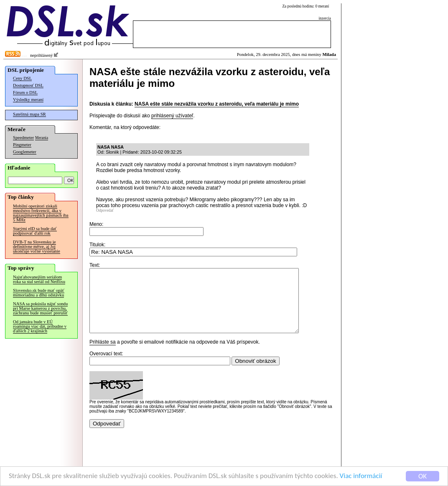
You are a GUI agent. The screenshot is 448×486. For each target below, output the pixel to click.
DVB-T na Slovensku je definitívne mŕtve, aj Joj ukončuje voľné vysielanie (37, 247)
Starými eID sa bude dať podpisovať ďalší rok (35, 231)
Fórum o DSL (25, 92)
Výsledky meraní (28, 100)
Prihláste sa (103, 354)
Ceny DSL (22, 78)
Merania (42, 138)
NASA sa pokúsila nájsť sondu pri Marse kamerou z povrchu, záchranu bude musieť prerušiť (40, 308)
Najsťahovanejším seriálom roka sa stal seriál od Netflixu (39, 279)
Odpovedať (105, 210)
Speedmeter (23, 138)
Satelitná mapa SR (29, 114)
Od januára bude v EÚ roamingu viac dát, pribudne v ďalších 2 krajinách (40, 326)
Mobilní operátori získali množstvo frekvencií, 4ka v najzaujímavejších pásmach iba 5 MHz (41, 213)
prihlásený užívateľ (172, 116)
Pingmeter (22, 145)
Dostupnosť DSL (28, 85)
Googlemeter (25, 152)
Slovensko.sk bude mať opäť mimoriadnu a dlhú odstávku (39, 293)
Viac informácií (361, 477)
